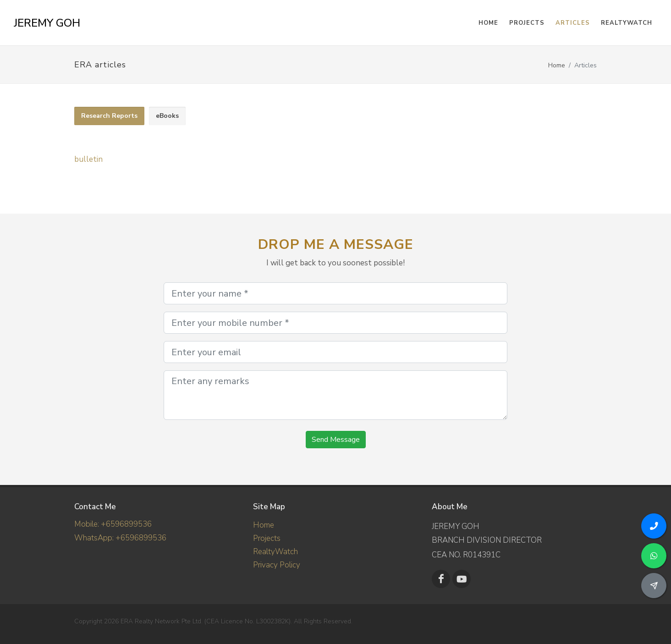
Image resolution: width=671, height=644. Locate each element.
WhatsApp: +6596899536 (120, 538)
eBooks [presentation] (167, 116)
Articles (573, 23)
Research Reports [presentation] (109, 116)
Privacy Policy (277, 565)
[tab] (109, 116)
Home (557, 65)
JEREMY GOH (47, 23)
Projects (267, 538)
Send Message (336, 440)
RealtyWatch (627, 23)
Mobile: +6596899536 (113, 524)
